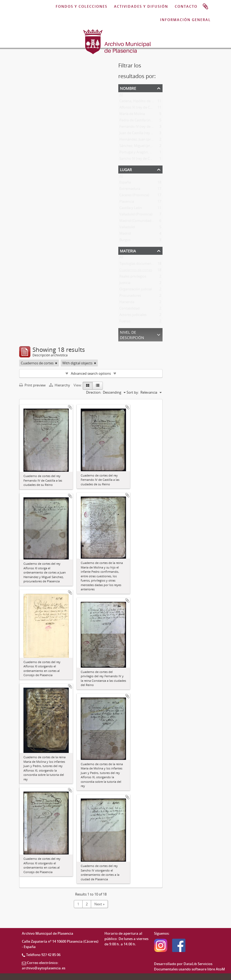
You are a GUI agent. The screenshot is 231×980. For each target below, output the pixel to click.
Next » (99, 904)
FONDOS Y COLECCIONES (82, 7)
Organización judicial (136, 290)
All (121, 96)
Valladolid (127, 228)
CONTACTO (186, 7)
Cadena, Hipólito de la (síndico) (144, 102)
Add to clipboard (70, 407)
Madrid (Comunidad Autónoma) (145, 222)
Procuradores (130, 297)
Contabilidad (129, 309)
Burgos (125, 241)
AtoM (220, 969)
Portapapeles (205, 7)
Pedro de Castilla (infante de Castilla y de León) (156, 121)
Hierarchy (60, 385)
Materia (128, 250)
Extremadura (130, 190)
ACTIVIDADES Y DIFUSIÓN (141, 7)
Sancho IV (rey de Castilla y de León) (148, 160)
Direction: (94, 392)
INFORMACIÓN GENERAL (185, 20)
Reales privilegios (133, 277)
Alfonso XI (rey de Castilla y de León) (148, 108)
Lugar (126, 169)
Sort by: (133, 392)
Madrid (125, 235)
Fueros (125, 322)
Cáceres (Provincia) (134, 196)
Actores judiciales (133, 316)
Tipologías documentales (139, 265)
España (125, 183)
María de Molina (132, 115)
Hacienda (127, 303)
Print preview (32, 385)
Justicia (125, 284)
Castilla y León (131, 209)
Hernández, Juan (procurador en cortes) (151, 140)
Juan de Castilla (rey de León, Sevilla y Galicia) (155, 134)
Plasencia (127, 203)
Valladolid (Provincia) (136, 215)
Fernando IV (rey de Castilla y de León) (150, 128)
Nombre (128, 88)
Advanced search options (91, 373)
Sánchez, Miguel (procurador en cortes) (150, 147)
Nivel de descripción (132, 334)
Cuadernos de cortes (136, 271)
